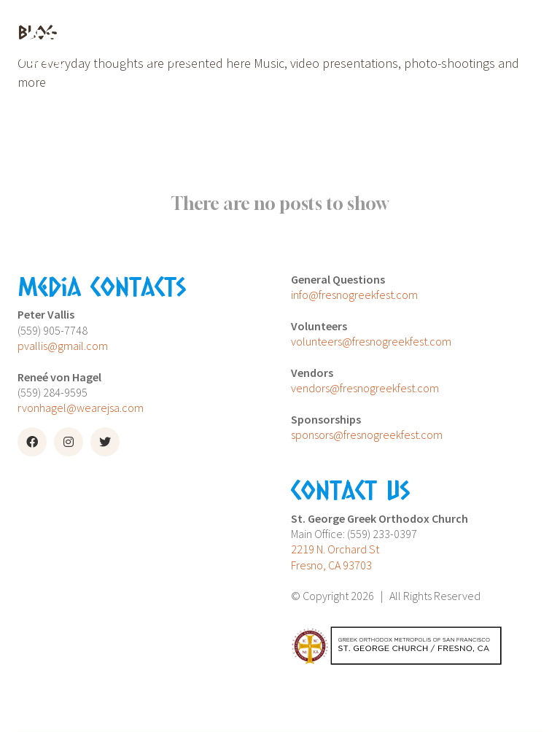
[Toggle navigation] (379, 49)
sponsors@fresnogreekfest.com (367, 435)
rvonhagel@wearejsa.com (81, 408)
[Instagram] (69, 442)
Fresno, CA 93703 (331, 565)
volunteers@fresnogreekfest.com (371, 341)
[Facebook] (32, 442)
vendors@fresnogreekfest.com (365, 388)
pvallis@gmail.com (63, 346)
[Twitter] (105, 442)
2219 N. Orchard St (335, 549)
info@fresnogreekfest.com (354, 295)
